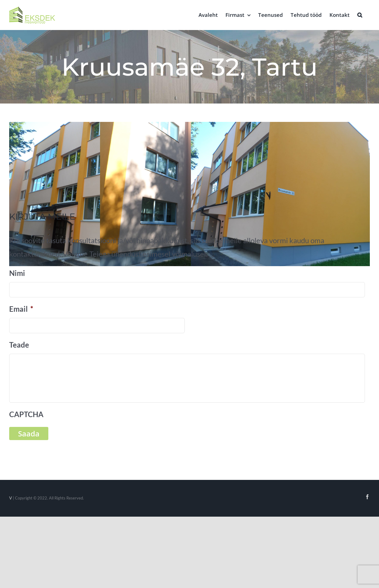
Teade (19, 345)
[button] (360, 14)
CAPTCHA (26, 414)
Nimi (17, 273)
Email (21, 309)
